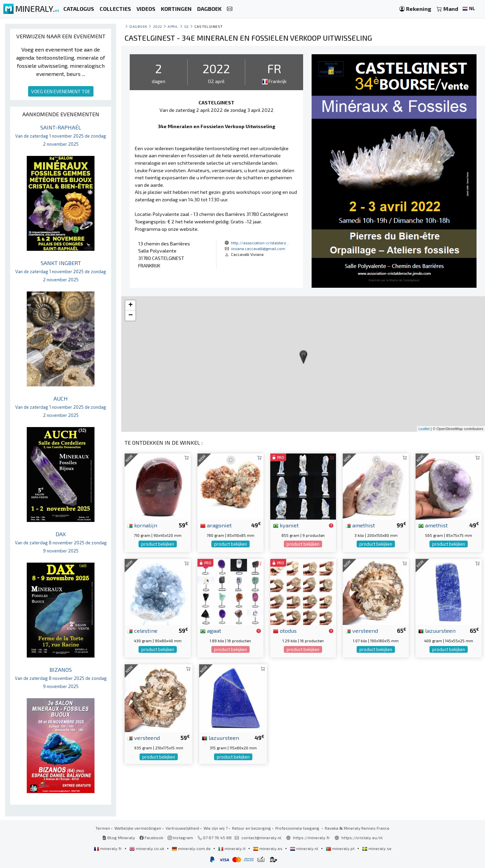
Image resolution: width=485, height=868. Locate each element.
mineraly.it (232, 848)
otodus (285, 630)
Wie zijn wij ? (216, 828)
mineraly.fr (108, 848)
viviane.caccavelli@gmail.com (258, 248)
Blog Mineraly (119, 837)
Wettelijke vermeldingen (138, 828)
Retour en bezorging (251, 828)
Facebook (151, 837)
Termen (103, 828)
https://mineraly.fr (311, 837)
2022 (158, 26)
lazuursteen (437, 630)
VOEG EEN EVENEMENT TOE (61, 91)
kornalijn (142, 525)
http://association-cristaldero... (260, 243)
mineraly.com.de (192, 848)
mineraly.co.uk (147, 848)
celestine (142, 630)
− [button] (131, 316)
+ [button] (131, 305)
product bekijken (158, 544)
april (173, 26)
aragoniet (216, 525)
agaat (211, 630)
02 (187, 26)
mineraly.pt (341, 848)
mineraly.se (377, 848)
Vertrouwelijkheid (182, 828)
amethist (360, 525)
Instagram (180, 837)
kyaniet (286, 525)
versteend (362, 630)
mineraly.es (268, 848)
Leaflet (424, 429)
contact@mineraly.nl (261, 837)
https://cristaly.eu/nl (362, 837)
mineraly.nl (305, 848)
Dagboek (138, 26)
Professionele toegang (298, 828)
